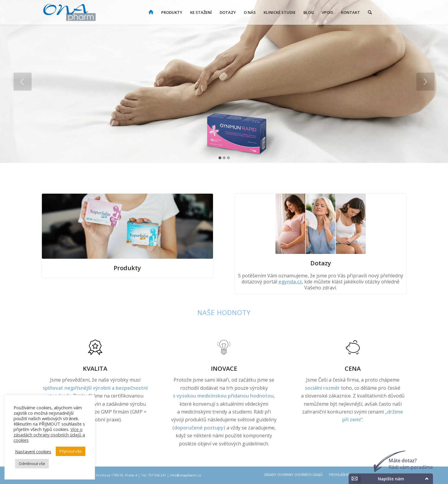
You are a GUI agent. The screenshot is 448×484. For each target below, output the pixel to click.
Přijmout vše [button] (70, 451)
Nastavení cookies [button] (33, 451)
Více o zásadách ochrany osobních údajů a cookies (49, 435)
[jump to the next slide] (425, 82)
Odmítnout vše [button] (32, 464)
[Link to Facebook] (393, 12)
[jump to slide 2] (224, 158)
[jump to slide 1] (220, 158)
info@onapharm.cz (185, 475)
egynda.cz (290, 282)
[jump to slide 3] (228, 158)
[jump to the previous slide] (23, 82)
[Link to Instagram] (402, 12)
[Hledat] (370, 12)
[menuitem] (151, 12)
